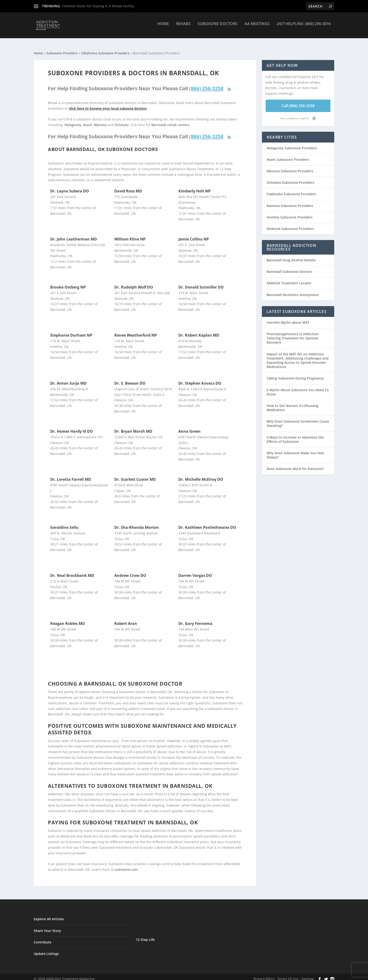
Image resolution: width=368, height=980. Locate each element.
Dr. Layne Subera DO (70, 187)
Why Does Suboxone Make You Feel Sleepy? (295, 451)
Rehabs (183, 27)
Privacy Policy (264, 974)
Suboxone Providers (62, 49)
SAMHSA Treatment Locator (289, 279)
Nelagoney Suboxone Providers (292, 144)
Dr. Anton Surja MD (68, 379)
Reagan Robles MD (68, 619)
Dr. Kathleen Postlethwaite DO (207, 523)
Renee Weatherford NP (136, 331)
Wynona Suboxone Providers (290, 167)
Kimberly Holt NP (194, 187)
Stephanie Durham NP (71, 331)
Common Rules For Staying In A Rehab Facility (98, 6)
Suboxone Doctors (218, 27)
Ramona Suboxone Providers (290, 201)
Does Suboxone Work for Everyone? (295, 464)
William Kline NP (130, 235)
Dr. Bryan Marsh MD (133, 427)
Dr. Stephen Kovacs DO (200, 379)
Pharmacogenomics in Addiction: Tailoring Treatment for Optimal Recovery (293, 334)
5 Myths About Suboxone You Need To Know (298, 388)
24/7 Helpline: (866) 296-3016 (304, 27)
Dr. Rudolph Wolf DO (134, 283)
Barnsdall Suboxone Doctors (289, 267)
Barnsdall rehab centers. (171, 121)
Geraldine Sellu (64, 523)
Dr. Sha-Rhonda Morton (137, 523)
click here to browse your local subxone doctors (108, 104)
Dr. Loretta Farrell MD (71, 475)
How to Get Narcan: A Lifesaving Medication (292, 404)
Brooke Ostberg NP (68, 283)
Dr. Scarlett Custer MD (135, 475)
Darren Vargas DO (195, 571)
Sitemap (308, 974)
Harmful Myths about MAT (288, 318)
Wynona (100, 121)
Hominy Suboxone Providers (290, 213)
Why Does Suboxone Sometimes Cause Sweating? (298, 419)
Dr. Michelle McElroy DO (201, 475)
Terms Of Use (288, 974)
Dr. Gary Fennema (195, 619)
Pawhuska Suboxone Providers (291, 190)
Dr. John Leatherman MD (74, 235)
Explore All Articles (49, 915)
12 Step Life (145, 935)
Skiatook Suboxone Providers (290, 224)
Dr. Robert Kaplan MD (199, 331)
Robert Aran (126, 619)
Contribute (43, 938)
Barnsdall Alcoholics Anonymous (293, 291)
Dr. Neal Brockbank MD (72, 571)
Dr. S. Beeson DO (130, 379)
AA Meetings (257, 27)
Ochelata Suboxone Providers (290, 178)
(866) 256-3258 (206, 84)
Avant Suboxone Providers (288, 155)
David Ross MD (128, 187)
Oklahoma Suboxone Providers (105, 49)
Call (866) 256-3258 (298, 101)
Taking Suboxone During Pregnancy (295, 374)
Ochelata (122, 121)
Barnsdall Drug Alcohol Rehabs (291, 256)
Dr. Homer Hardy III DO (72, 427)
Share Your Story (47, 926)
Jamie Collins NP (194, 235)
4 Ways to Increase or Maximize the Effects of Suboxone (295, 435)
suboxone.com (126, 865)
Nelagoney (73, 121)
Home (163, 27)
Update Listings (46, 949)
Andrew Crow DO (130, 571)
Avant (88, 121)
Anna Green (190, 427)
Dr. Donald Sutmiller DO (201, 283)
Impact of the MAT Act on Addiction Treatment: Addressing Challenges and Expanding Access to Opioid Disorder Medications (298, 356)
